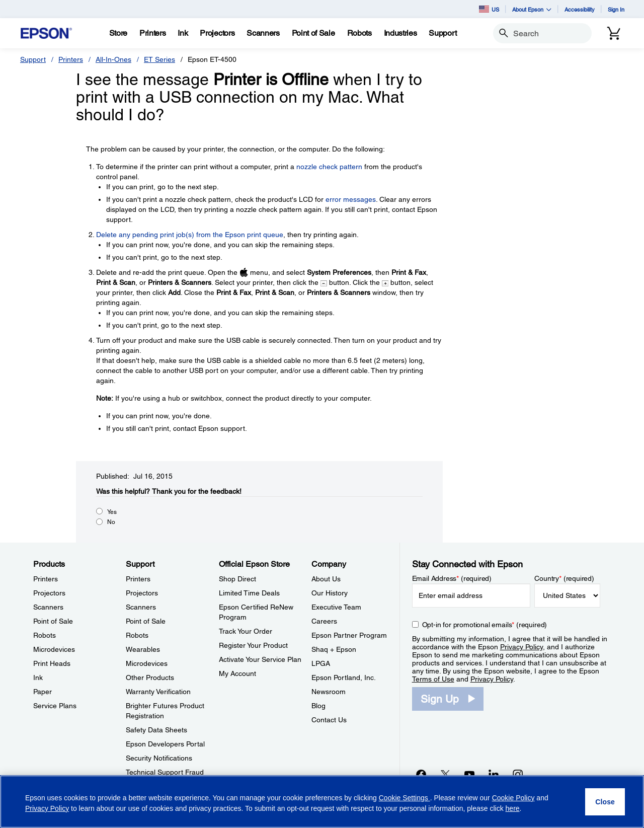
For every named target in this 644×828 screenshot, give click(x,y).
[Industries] (400, 33)
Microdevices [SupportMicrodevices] (147, 663)
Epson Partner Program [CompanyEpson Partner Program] (349, 635)
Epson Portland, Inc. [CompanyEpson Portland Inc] (344, 678)
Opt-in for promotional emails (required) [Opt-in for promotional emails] (485, 625)
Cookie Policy (513, 798)
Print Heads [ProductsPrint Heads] (52, 663)
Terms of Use (433, 679)
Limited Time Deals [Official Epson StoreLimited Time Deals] (249, 593)
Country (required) (564, 578)
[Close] (605, 802)
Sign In (616, 9)
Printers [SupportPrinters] (138, 579)
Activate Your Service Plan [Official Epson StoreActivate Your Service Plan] (260, 659)
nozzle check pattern (329, 167)
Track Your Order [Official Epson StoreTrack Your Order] (246, 631)
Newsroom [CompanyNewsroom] (329, 692)
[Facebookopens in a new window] (421, 774)
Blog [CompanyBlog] (318, 706)
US (489, 9)
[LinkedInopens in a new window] (494, 774)
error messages (351, 199)
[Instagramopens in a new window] (518, 774)
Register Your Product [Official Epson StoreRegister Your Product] (253, 645)
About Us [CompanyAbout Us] (326, 579)
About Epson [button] (532, 9)
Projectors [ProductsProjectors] (49, 593)
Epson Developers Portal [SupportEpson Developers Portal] (165, 744)
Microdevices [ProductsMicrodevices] (54, 649)
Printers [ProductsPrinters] (46, 579)
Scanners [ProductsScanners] (48, 607)
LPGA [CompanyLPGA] (321, 663)
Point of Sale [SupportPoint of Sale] (146, 621)
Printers (71, 59)
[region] (322, 802)
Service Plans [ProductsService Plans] (55, 706)
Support (33, 59)
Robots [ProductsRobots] (45, 635)
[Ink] (183, 33)
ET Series (159, 59)
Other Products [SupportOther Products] (150, 678)
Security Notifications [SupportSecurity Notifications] (159, 758)
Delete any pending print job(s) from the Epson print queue (190, 235)
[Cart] (614, 33)
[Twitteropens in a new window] (445, 774)
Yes (112, 512)
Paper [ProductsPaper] (43, 692)
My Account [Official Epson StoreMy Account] (237, 673)
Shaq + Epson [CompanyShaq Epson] (334, 649)
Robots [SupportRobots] (137, 635)
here (513, 808)
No (111, 522)
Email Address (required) (452, 578)
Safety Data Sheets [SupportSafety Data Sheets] (156, 730)
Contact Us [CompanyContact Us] (329, 720)
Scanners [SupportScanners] (141, 607)
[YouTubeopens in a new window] (469, 774)
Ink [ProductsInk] (38, 678)
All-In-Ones (113, 59)
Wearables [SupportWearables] (143, 649)
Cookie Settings (405, 798)
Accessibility (580, 9)
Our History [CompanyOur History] (330, 593)
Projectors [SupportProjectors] (142, 593)
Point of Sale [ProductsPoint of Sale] (53, 621)
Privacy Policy (521, 647)
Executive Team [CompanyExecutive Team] (336, 607)
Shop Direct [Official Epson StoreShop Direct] (237, 579)
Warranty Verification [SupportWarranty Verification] (158, 692)
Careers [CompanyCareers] (324, 621)
